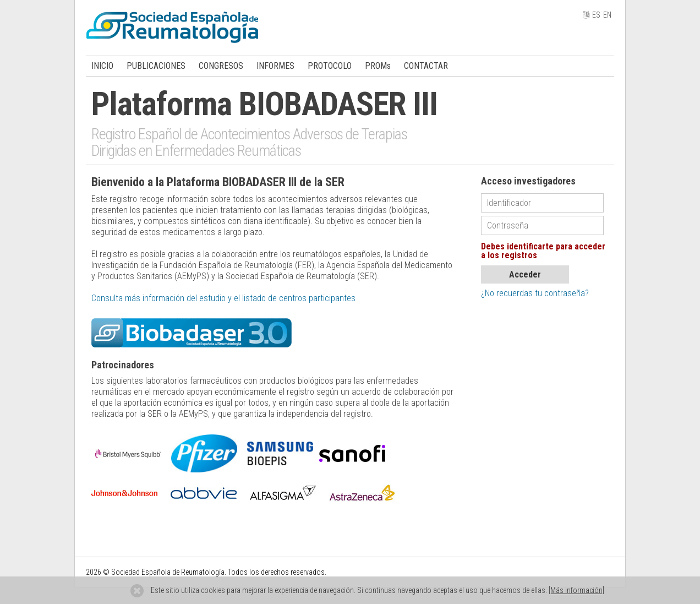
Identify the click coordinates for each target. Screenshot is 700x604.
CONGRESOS (221, 66)
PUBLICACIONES (156, 66)
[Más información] (576, 590)
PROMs (378, 66)
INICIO (102, 66)
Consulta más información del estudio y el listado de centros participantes (223, 298)
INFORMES (275, 66)
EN (607, 15)
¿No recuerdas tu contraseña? (535, 293)
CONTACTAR (426, 66)
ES (596, 15)
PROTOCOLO (330, 66)
